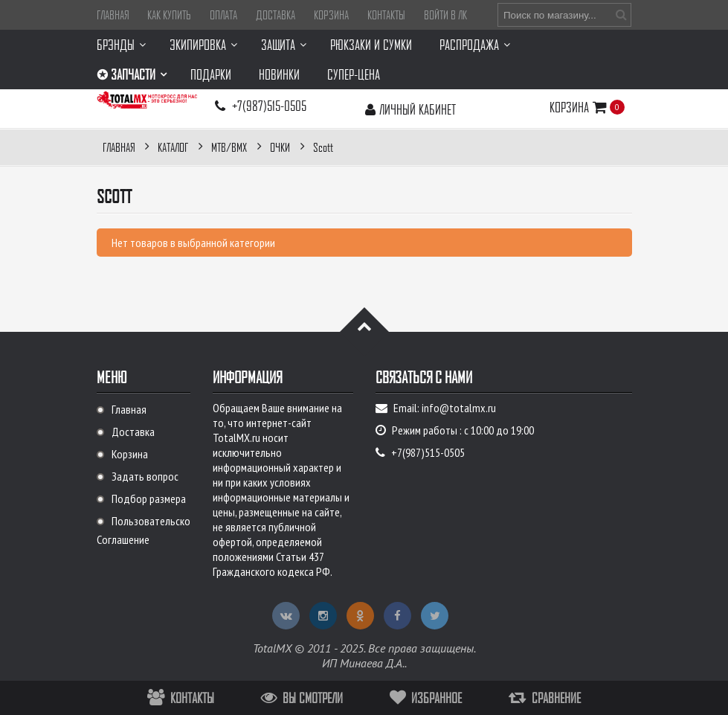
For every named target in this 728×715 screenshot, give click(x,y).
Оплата (223, 15)
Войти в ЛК (445, 15)
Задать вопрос (145, 476)
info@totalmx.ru (459, 408)
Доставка (276, 15)
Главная (113, 15)
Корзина (331, 15)
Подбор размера (149, 498)
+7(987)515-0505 (269, 105)
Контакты (386, 15)
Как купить (169, 15)
